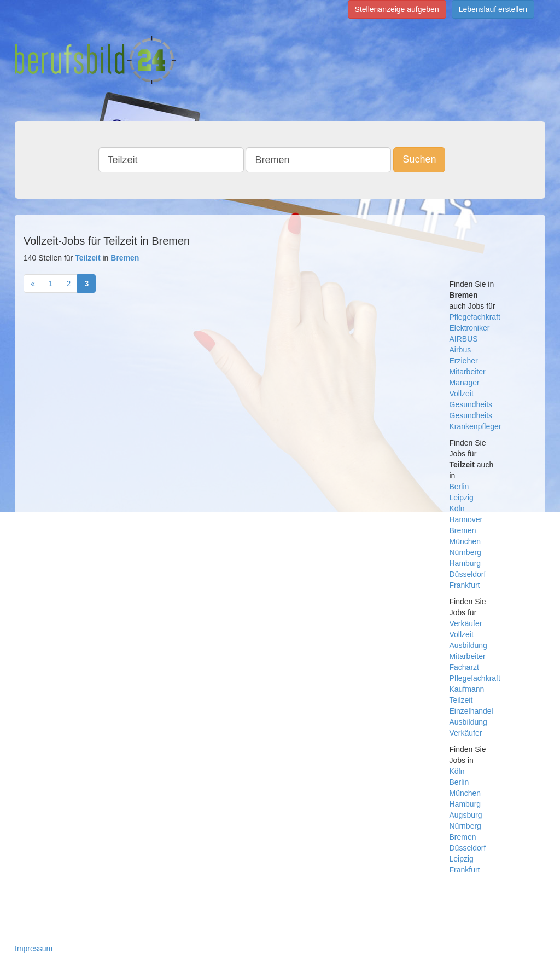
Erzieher (464, 361)
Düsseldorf (468, 574)
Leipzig (462, 498)
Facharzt (464, 667)
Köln (457, 508)
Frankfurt (465, 585)
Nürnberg (465, 552)
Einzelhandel (471, 711)
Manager (465, 383)
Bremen (463, 530)
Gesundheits (471, 404)
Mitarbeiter (468, 372)
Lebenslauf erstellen (493, 9)
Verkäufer (466, 623)
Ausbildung (468, 645)
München (465, 541)
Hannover (466, 519)
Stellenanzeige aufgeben (397, 9)
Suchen (419, 159)
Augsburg (466, 815)
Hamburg (465, 563)
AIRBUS (464, 339)
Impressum (34, 949)
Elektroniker (470, 328)
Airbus (460, 350)
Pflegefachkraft (475, 317)
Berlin (459, 487)
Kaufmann (467, 689)
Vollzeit (462, 394)
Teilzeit (461, 700)
